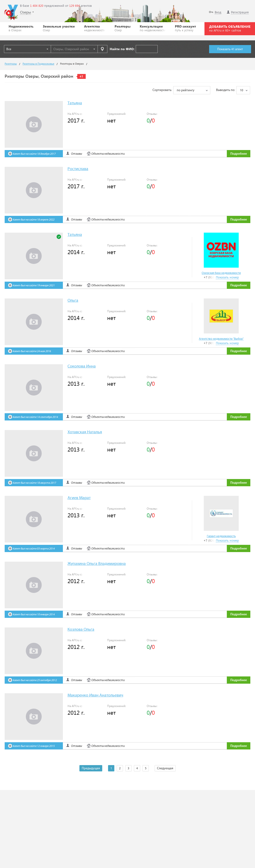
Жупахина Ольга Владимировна (97, 564)
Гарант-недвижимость (221, 536)
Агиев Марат (79, 498)
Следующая (165, 768)
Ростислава (78, 169)
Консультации (153, 28)
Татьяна (75, 103)
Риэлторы (122, 28)
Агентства (95, 28)
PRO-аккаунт (185, 28)
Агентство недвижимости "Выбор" (221, 339)
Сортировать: (162, 90)
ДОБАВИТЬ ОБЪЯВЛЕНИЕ (230, 28)
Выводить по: (226, 90)
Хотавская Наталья (85, 432)
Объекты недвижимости (108, 154)
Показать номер (227, 277)
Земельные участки (59, 28)
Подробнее (239, 154)
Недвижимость (21, 28)
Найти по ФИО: (122, 49)
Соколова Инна (82, 366)
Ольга (73, 301)
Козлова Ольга (81, 630)
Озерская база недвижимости (221, 273)
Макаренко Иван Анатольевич (95, 695)
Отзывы (76, 154)
